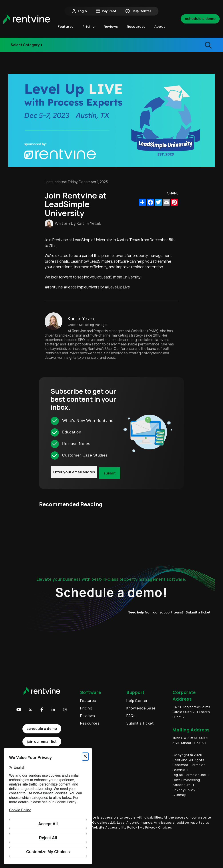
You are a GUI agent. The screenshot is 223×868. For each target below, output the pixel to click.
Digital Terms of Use (189, 775)
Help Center (137, 701)
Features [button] (66, 26)
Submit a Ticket (140, 723)
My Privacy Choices (156, 827)
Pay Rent (106, 11)
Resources (90, 723)
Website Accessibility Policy (114, 827)
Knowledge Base (141, 708)
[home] (27, 19)
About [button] (160, 26)
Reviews (111, 26)
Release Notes (27, 48)
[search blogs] (186, 45)
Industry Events (29, 39)
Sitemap (179, 795)
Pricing (89, 26)
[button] (53, 709)
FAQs (131, 716)
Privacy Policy (184, 790)
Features (88, 701)
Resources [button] (136, 26)
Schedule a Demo (200, 19)
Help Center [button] (138, 11)
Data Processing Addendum (186, 782)
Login (79, 11)
